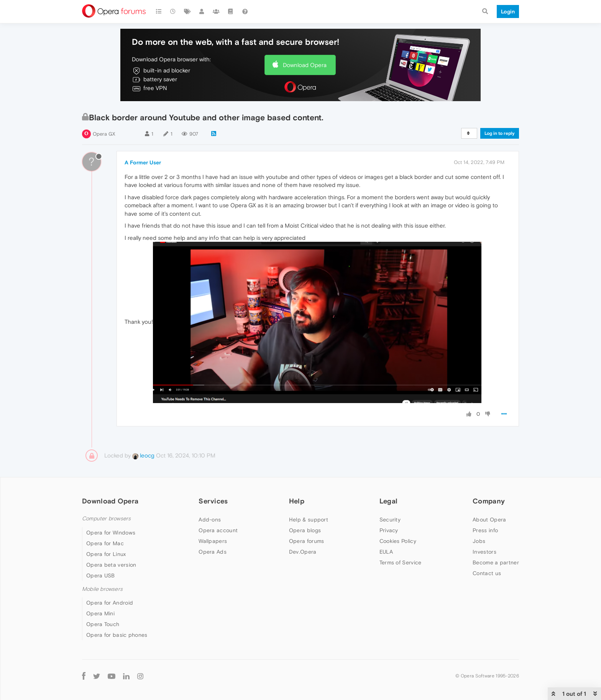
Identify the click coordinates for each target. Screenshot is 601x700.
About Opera (489, 520)
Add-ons (210, 520)
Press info (485, 530)
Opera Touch (103, 624)
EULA (386, 552)
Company (489, 501)
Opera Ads (213, 552)
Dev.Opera (303, 552)
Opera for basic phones (117, 635)
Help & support (309, 520)
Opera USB (101, 575)
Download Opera (305, 65)
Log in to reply (500, 133)
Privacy (389, 530)
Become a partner (496, 562)
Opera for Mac (105, 543)
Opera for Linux (106, 554)
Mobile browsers (102, 589)
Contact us (487, 573)
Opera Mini (100, 613)
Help (297, 501)
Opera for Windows (111, 533)
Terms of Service (401, 562)
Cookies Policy (398, 541)
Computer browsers (106, 519)
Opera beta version (111, 565)
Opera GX (104, 134)
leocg (143, 455)
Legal (389, 501)
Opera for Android (110, 603)
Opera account (218, 530)
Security (390, 520)
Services (213, 501)
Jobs (479, 541)
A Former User (143, 162)
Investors (484, 552)
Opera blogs (305, 530)
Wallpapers (213, 541)
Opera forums (307, 541)
